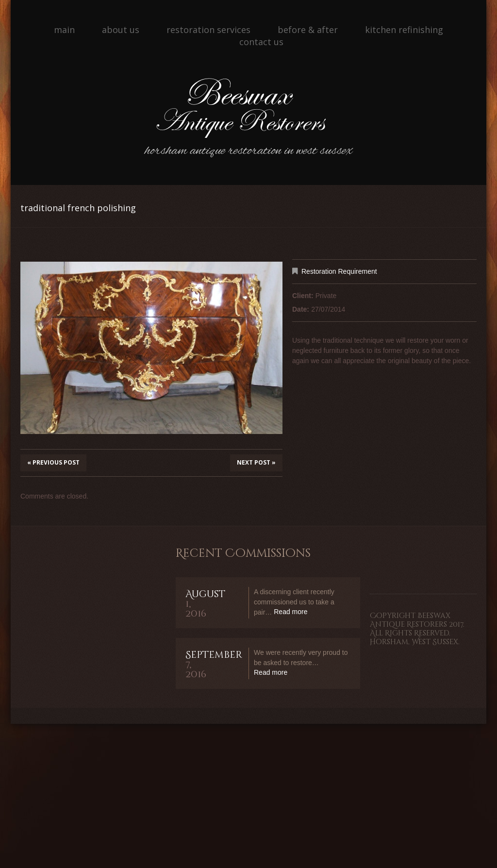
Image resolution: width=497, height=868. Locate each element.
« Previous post (53, 462)
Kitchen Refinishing (404, 30)
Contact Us (261, 42)
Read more (290, 612)
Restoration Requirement (339, 271)
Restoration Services (208, 30)
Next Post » (256, 462)
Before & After (308, 30)
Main (64, 30)
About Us (121, 30)
